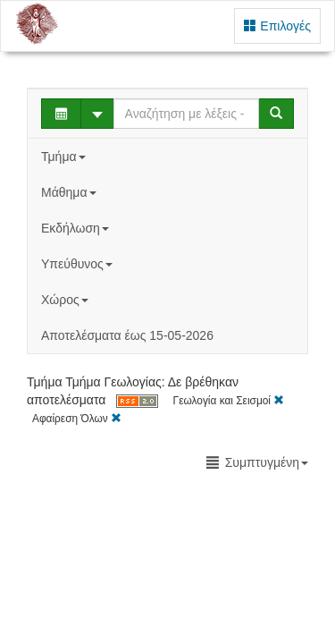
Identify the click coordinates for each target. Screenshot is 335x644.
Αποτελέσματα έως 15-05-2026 (127, 335)
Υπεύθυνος (79, 264)
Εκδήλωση (77, 228)
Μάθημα (70, 192)
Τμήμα (65, 157)
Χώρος (67, 300)
